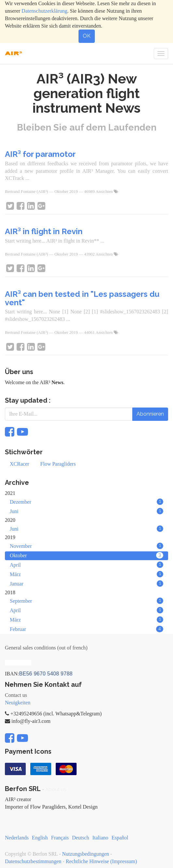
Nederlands (17, 838)
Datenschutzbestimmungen (33, 861)
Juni (86, 511)
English (40, 838)
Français (60, 838)
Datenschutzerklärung (44, 11)
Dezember (86, 502)
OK (87, 36)
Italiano (100, 838)
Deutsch (80, 838)
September (86, 601)
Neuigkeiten (18, 703)
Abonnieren (150, 414)
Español (120, 838)
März (86, 574)
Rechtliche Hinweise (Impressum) (101, 861)
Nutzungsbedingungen (86, 854)
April (86, 565)
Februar (86, 629)
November (86, 546)
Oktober (86, 555)
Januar (86, 584)
